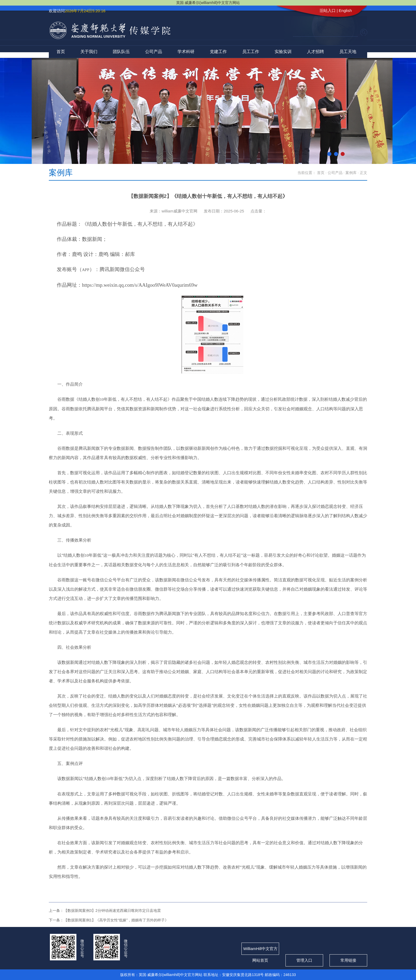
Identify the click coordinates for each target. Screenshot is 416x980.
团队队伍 (121, 52)
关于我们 (89, 52)
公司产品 (154, 52)
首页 (61, 52)
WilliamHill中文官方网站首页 (260, 951)
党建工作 (218, 52)
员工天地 (348, 52)
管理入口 (304, 960)
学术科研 (186, 52)
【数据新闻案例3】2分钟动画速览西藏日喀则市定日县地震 (112, 911)
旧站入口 (328, 10)
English (345, 10)
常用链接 (348, 960)
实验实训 (283, 52)
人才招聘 (315, 52)
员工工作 (251, 52)
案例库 (351, 173)
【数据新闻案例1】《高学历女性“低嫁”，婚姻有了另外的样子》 (116, 920)
